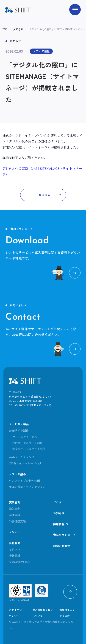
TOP (5, 29)
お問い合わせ (62, 546)
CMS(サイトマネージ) (23, 463)
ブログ (57, 502)
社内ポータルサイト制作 (28, 443)
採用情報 (59, 524)
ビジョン (15, 549)
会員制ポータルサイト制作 (29, 449)
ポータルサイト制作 (25, 437)
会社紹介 (15, 543)
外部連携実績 (17, 521)
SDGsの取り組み (20, 562)
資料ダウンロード (64, 535)
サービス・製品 (19, 424)
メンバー (15, 532)
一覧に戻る (43, 195)
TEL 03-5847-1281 (19, 405)
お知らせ (18, 29)
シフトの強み (17, 474)
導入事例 (15, 509)
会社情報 (15, 556)
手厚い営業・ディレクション (27, 487)
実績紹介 (15, 502)
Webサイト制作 (19, 430)
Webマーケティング (22, 457)
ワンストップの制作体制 (24, 481)
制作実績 (15, 515)
